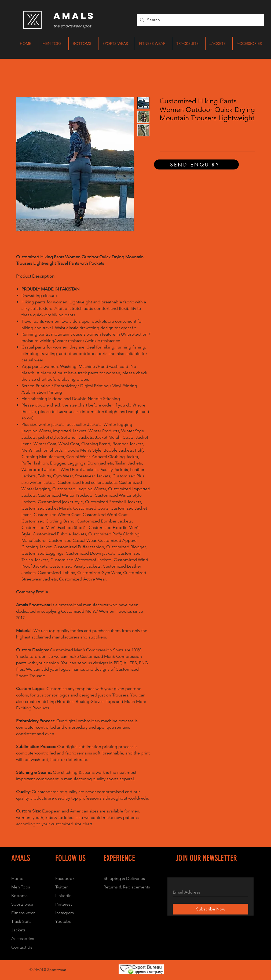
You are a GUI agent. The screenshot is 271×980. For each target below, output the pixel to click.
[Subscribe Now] (210, 909)
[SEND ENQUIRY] (196, 164)
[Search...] (200, 20)
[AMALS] (74, 16)
